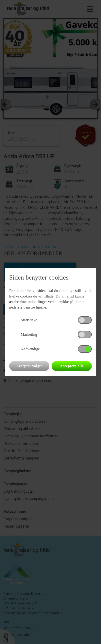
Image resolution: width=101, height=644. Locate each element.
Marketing (29, 334)
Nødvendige (30, 349)
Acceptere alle (72, 366)
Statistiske (29, 320)
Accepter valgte (29, 366)
